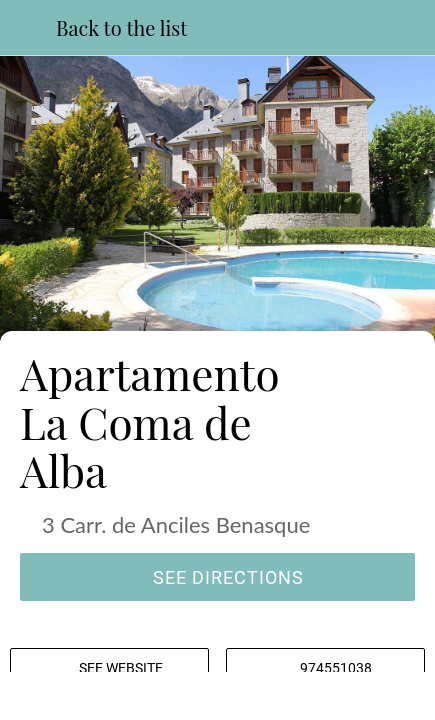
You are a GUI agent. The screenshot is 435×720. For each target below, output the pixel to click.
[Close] (28, 28)
